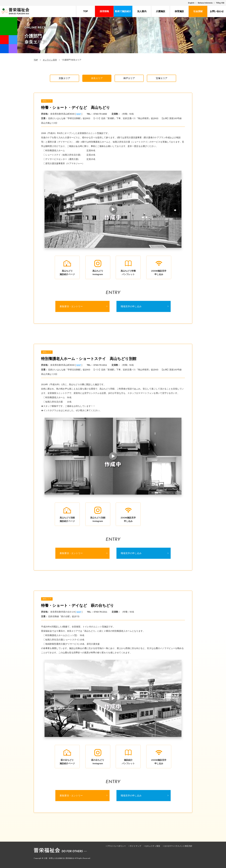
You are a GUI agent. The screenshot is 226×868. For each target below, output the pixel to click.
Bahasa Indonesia (205, 3)
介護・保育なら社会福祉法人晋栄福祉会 (59, 858)
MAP (79, 114)
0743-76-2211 (100, 612)
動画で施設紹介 (123, 11)
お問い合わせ (217, 11)
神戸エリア (129, 78)
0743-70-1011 (100, 365)
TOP (86, 11)
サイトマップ (135, 846)
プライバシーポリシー (116, 846)
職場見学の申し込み (131, 306)
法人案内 (142, 11)
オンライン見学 (50, 60)
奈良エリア (97, 78)
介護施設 (161, 11)
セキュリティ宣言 (153, 846)
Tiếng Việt (220, 3)
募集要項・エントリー (71, 306)
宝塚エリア (162, 78)
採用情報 (104, 11)
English (191, 3)
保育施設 (179, 11)
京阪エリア (64, 78)
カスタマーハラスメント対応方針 (178, 846)
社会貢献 (198, 11)
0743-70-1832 (100, 114)
